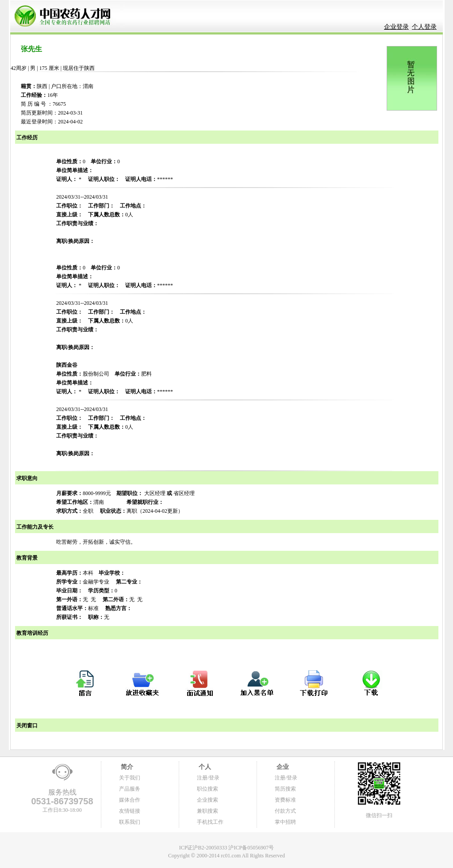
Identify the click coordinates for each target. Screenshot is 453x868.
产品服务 (130, 789)
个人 (204, 767)
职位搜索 (207, 789)
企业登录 (396, 27)
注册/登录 (208, 778)
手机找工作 (210, 822)
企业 (282, 767)
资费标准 (285, 800)
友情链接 (130, 811)
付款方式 (285, 811)
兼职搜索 (207, 811)
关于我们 (130, 778)
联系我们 (130, 822)
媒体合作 (130, 800)
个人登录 (424, 27)
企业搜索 (207, 800)
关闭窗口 (26, 726)
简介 (126, 767)
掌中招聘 (285, 822)
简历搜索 (285, 789)
